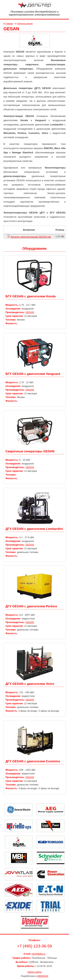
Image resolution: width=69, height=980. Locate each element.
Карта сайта (34, 972)
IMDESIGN (43, 976)
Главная (9, 23)
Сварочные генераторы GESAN (30, 451)
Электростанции (25, 23)
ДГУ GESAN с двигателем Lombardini (34, 529)
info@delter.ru (39, 954)
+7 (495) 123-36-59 (34, 946)
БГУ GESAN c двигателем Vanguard (33, 374)
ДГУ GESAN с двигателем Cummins (33, 761)
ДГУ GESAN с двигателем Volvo (30, 684)
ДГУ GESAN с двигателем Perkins (31, 606)
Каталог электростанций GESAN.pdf (31, 237)
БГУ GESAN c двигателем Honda (31, 296)
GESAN (30, 312)
